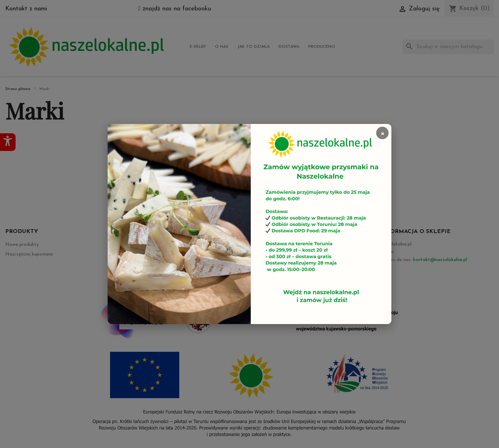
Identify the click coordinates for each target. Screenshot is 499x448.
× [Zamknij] (382, 133)
